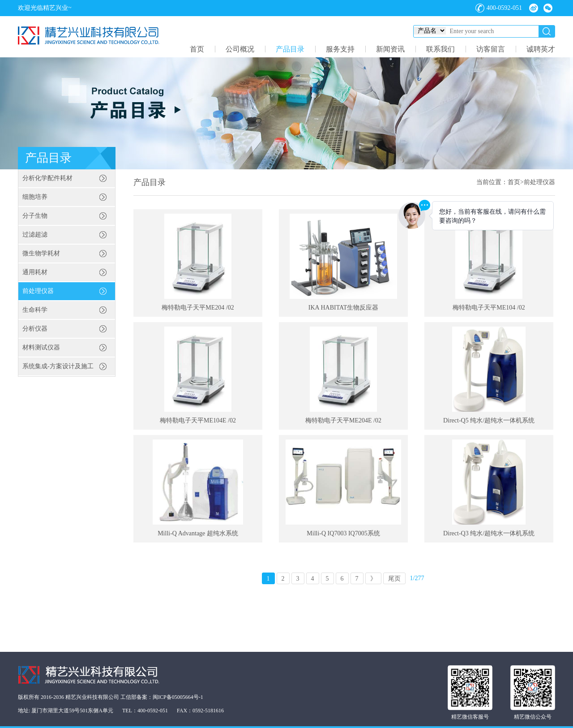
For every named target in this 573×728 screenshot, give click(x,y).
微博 (534, 8)
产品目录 (290, 49)
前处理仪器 (38, 291)
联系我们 (440, 49)
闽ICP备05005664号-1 (178, 697)
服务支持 (340, 49)
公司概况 (240, 49)
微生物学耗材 (41, 253)
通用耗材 (35, 272)
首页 (197, 49)
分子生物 (35, 216)
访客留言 (491, 49)
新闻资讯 (390, 49)
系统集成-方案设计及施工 (58, 366)
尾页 (394, 579)
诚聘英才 (541, 49)
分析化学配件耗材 (47, 178)
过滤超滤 (35, 235)
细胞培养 (35, 197)
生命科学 (35, 310)
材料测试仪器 (41, 347)
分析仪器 (35, 329)
